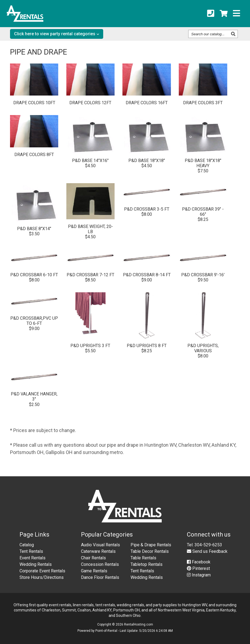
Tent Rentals (31, 551)
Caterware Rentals (98, 551)
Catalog (27, 545)
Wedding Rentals (36, 564)
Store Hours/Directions (42, 577)
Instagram (199, 575)
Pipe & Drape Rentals (151, 545)
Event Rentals (33, 558)
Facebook (199, 562)
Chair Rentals (93, 558)
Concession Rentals (100, 564)
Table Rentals (143, 558)
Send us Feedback (207, 551)
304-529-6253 (208, 545)
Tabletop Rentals (147, 564)
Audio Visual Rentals (100, 545)
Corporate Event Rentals (42, 571)
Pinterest (198, 568)
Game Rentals (94, 571)
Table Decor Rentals (150, 551)
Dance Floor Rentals (100, 577)
